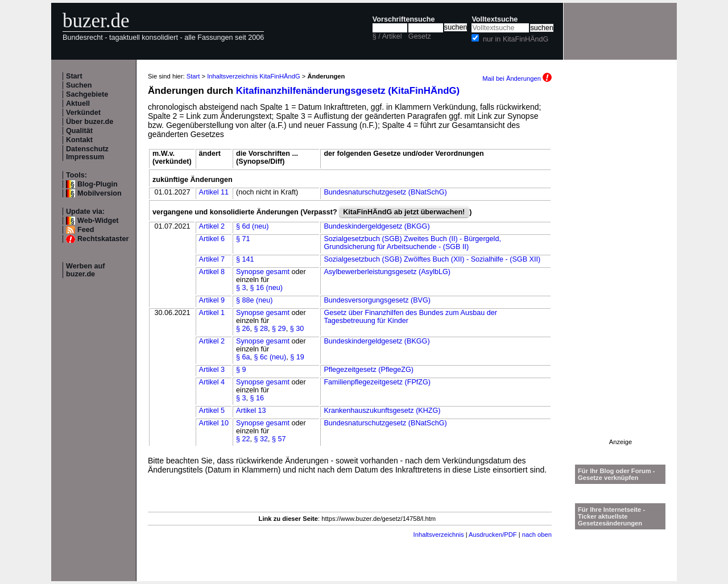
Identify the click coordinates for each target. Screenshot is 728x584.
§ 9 (241, 370)
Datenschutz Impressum (87, 153)
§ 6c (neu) (270, 357)
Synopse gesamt (263, 272)
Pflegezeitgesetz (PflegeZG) (369, 370)
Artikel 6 (212, 239)
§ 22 (243, 439)
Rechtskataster (103, 239)
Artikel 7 (212, 259)
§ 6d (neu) (252, 226)
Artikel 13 (251, 411)
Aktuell (78, 103)
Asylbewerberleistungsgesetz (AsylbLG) (387, 272)
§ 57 (279, 439)
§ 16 (257, 398)
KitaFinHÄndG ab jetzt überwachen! (404, 212)
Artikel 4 (212, 382)
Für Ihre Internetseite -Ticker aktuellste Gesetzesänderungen (611, 516)
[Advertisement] (621, 268)
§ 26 (243, 329)
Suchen (79, 85)
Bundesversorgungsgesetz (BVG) (377, 300)
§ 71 (243, 239)
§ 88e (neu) (254, 300)
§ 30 (297, 329)
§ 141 (245, 259)
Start (74, 76)
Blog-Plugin (98, 184)
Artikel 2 (212, 226)
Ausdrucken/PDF (493, 535)
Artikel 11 (214, 192)
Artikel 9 (212, 300)
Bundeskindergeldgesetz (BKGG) (377, 226)
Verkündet (83, 113)
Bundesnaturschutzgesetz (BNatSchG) (385, 192)
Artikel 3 (212, 370)
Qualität (79, 131)
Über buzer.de (90, 122)
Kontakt (79, 140)
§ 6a (243, 357)
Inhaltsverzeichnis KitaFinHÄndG (254, 76)
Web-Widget (98, 221)
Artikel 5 (212, 411)
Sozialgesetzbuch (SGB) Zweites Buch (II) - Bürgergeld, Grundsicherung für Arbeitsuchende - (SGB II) (412, 243)
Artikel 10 (214, 423)
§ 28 (261, 329)
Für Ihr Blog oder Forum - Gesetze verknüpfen (617, 474)
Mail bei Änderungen (517, 78)
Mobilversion (100, 193)
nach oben (537, 535)
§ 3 (241, 288)
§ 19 (297, 357)
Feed (86, 230)
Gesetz (420, 36)
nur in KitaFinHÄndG (516, 39)
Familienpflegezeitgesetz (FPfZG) (377, 382)
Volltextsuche (495, 19)
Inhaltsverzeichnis (439, 535)
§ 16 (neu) (266, 288)
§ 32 (261, 439)
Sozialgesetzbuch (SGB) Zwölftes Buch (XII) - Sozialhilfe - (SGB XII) (432, 259)
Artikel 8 (212, 272)
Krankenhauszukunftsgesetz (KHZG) (382, 411)
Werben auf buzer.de (85, 270)
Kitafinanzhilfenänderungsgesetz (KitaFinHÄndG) (348, 91)
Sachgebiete (87, 94)
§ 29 (279, 329)
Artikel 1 (212, 313)
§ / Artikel (387, 36)
